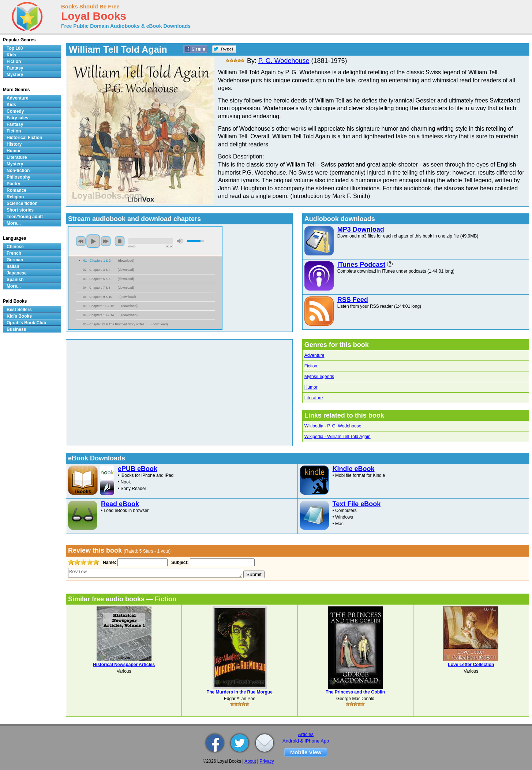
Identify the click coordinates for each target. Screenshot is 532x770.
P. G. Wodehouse (284, 61)
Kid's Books (19, 316)
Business (16, 329)
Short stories (20, 210)
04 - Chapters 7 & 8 (97, 288)
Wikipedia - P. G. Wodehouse (333, 426)
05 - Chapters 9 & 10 (98, 297)
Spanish (15, 280)
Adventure (314, 355)
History (14, 144)
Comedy (15, 111)
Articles (306, 734)
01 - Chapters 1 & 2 (97, 261)
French (14, 253)
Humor (311, 387)
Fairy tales (17, 118)
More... (14, 223)
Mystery (15, 75)
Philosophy (18, 177)
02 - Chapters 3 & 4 (97, 270)
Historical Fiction (24, 138)
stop (120, 241)
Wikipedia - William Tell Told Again (338, 437)
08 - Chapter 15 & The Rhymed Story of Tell (114, 324)
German (15, 260)
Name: (109, 562)
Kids (11, 55)
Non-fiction (18, 171)
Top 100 (15, 48)
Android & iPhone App (306, 741)
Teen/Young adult (25, 217)
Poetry (13, 184)
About (250, 761)
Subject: (179, 562)
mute (180, 241)
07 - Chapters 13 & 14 (98, 315)
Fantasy (15, 68)
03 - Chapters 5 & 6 (97, 279)
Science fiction (22, 203)
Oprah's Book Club (26, 323)
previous (81, 241)
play (93, 241)
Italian (13, 266)
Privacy (267, 761)
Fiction (311, 366)
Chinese (15, 247)
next (106, 241)
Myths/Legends (319, 377)
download (126, 261)
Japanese (17, 273)
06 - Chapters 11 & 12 (98, 306)
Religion (15, 197)
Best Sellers (19, 310)
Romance (16, 190)
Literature (314, 398)
